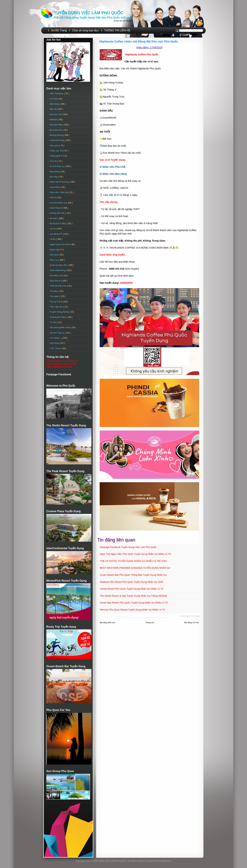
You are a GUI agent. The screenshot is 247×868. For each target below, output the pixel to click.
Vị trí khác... (56, 338)
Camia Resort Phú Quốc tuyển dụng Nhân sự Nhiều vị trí (132, 589)
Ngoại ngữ (55, 250)
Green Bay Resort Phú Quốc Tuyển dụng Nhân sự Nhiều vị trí (134, 603)
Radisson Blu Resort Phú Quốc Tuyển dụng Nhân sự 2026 (131, 582)
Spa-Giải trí (55, 281)
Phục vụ (54, 260)
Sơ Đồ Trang (59, 30)
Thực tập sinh (57, 307)
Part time (54, 255)
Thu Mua (54, 291)
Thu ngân (55, 296)
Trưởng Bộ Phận (58, 317)
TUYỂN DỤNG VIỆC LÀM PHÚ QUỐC (89, 13)
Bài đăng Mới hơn (107, 623)
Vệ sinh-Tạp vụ (57, 333)
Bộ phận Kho (56, 130)
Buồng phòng (56, 135)
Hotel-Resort (56, 208)
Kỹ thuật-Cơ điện (58, 224)
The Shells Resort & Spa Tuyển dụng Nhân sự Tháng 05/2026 (133, 596)
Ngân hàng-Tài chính (60, 244)
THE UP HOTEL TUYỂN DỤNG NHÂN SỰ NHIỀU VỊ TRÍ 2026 (133, 561)
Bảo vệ (53, 109)
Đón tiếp (54, 177)
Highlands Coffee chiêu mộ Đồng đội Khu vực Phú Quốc (139, 42)
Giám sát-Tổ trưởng (60, 182)
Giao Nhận (55, 187)
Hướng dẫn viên (58, 213)
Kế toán (54, 218)
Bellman (54, 120)
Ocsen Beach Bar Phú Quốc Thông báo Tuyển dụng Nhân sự (133, 575)
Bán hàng (55, 104)
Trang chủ (150, 623)
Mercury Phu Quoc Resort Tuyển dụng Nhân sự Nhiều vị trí (132, 610)
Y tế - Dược (56, 348)
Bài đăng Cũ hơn (192, 623)
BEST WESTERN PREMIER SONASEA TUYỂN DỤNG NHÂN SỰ (135, 568)
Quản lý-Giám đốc (59, 265)
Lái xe (53, 229)
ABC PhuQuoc (57, 94)
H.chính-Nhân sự (58, 203)
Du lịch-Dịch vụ (57, 166)
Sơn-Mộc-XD (56, 276)
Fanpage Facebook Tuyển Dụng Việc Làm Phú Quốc (128, 547)
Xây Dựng (55, 343)
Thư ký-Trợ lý (56, 302)
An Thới (54, 99)
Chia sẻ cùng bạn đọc (85, 30)
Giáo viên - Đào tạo (59, 192)
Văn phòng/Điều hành (60, 328)
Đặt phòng (55, 172)
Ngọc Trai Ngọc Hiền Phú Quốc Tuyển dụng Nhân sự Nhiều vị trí (135, 554)
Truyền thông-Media (60, 312)
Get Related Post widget (190, 616)
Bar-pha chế (56, 114)
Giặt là (53, 198)
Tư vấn (53, 322)
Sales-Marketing (58, 270)
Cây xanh (55, 146)
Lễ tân (53, 239)
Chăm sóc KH (57, 151)
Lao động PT (56, 234)
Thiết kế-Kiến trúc (58, 286)
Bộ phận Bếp (56, 125)
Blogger (129, 21)
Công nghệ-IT (57, 156)
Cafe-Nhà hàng (57, 140)
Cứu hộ (54, 161)
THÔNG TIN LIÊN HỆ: (117, 30)
